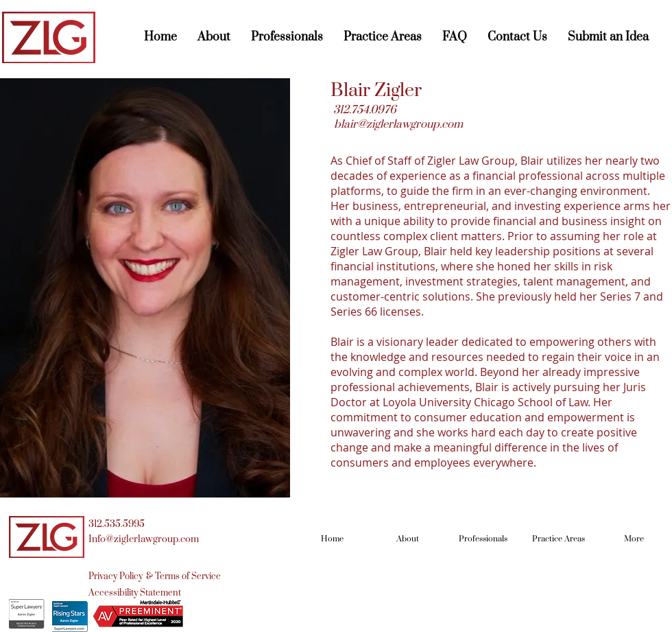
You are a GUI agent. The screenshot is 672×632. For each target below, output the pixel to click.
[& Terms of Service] (183, 576)
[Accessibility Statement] (135, 593)
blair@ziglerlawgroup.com (398, 124)
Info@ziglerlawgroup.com (144, 539)
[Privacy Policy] (117, 576)
